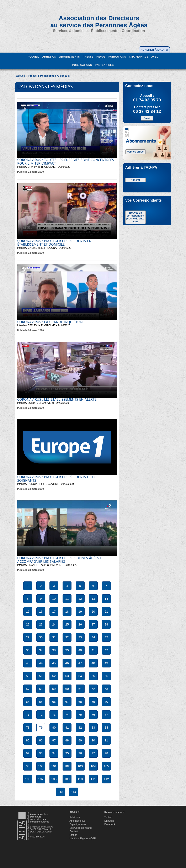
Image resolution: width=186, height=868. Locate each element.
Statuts (73, 835)
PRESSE (88, 57)
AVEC (155, 57)
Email (147, 118)
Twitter (108, 817)
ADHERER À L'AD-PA (154, 50)
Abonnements (77, 821)
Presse (33, 76)
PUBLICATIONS (82, 65)
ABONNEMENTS (70, 57)
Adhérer (135, 180)
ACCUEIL (34, 57)
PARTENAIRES (104, 65)
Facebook (110, 824)
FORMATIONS (117, 57)
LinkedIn (109, 821)
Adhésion (75, 817)
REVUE (101, 57)
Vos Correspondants (81, 828)
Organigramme (78, 824)
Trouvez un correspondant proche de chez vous (135, 217)
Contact (74, 831)
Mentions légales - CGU (83, 838)
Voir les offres (135, 152)
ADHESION (49, 57)
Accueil (21, 76)
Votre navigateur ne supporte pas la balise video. (67, 130)
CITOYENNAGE (139, 57)
